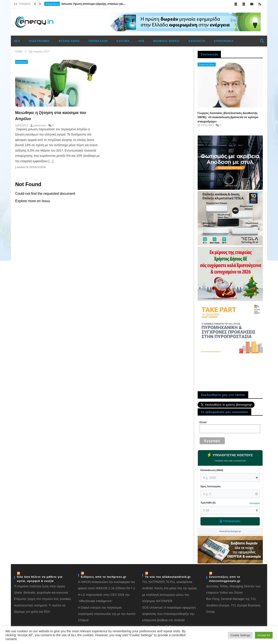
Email (203, 422)
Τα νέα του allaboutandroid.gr (168, 575)
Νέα (17, 41)
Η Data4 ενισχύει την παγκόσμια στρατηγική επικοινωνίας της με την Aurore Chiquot (107, 612)
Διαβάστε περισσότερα (31, 167)
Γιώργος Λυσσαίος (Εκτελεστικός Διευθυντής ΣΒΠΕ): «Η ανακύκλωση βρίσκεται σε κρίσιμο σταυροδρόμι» (228, 117)
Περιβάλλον (98, 41)
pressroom (40, 125)
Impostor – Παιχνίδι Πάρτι (159, 625)
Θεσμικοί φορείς (166, 41)
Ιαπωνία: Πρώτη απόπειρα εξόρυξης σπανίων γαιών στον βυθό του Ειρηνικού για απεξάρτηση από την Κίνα (94, 4)
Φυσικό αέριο (69, 41)
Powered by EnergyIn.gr (230, 531)
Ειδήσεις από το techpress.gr (104, 575)
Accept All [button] (264, 635)
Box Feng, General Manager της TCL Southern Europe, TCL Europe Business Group (233, 604)
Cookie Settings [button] (240, 635)
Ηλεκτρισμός (39, 41)
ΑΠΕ (141, 41)
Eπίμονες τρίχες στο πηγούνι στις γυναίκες (43, 597)
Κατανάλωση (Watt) (212, 470)
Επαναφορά (255, 503)
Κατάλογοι (197, 41)
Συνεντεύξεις (207, 64)
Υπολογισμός (230, 521)
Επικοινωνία (224, 41)
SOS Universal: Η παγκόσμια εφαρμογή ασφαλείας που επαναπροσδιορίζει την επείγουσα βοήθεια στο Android (169, 612)
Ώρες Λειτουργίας (211, 486)
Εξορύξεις (52, 4)
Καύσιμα (123, 41)
